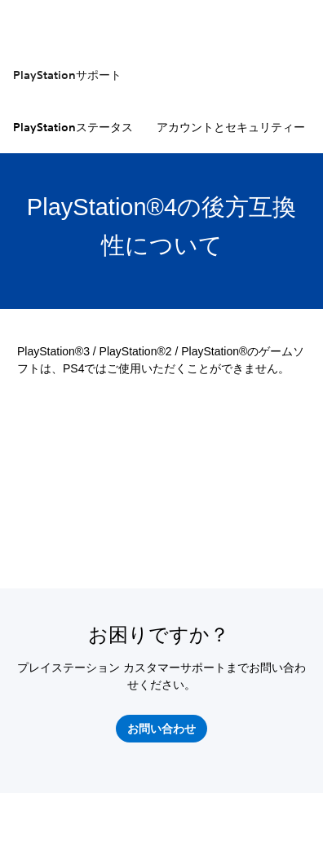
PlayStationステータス (73, 127)
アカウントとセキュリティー (231, 127)
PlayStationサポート (67, 75)
